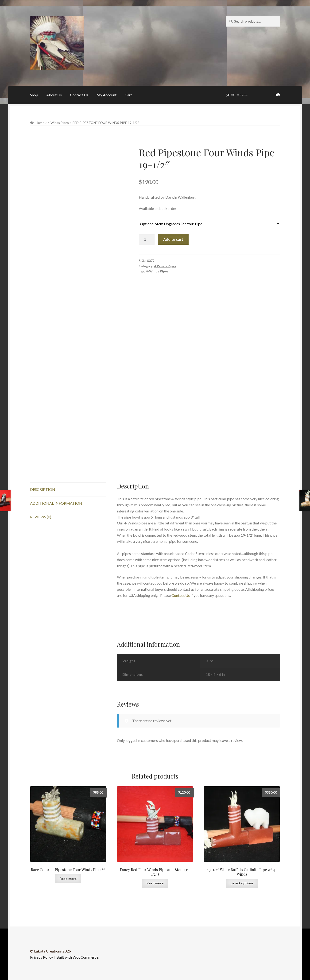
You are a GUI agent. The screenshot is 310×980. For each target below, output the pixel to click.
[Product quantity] (147, 240)
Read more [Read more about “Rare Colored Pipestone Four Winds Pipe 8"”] (68, 879)
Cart (128, 95)
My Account (107, 95)
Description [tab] (43, 489)
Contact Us (79, 95)
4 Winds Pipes (58, 123)
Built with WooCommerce (77, 957)
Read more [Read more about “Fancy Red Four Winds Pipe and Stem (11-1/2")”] (155, 883)
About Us (54, 95)
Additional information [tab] (56, 503)
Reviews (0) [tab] (41, 517)
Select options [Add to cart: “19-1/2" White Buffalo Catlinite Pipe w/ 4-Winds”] (242, 883)
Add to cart (173, 239)
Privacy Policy (42, 957)
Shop (34, 95)
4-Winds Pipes (157, 271)
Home (40, 123)
